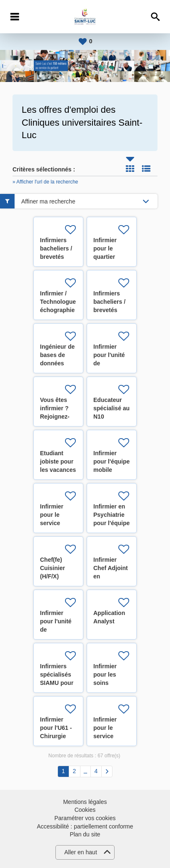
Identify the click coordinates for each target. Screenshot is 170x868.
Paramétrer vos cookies (85, 818)
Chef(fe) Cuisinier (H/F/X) (52, 568)
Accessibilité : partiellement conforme (85, 826)
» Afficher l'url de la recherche (45, 182)
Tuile (130, 169)
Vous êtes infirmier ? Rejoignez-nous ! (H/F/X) (55, 417)
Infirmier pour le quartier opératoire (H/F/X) (107, 257)
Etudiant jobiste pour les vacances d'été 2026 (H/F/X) (58, 470)
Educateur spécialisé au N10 (111, 408)
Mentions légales (85, 802)
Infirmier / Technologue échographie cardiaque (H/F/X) (58, 310)
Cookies (85, 810)
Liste (146, 169)
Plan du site (85, 834)
